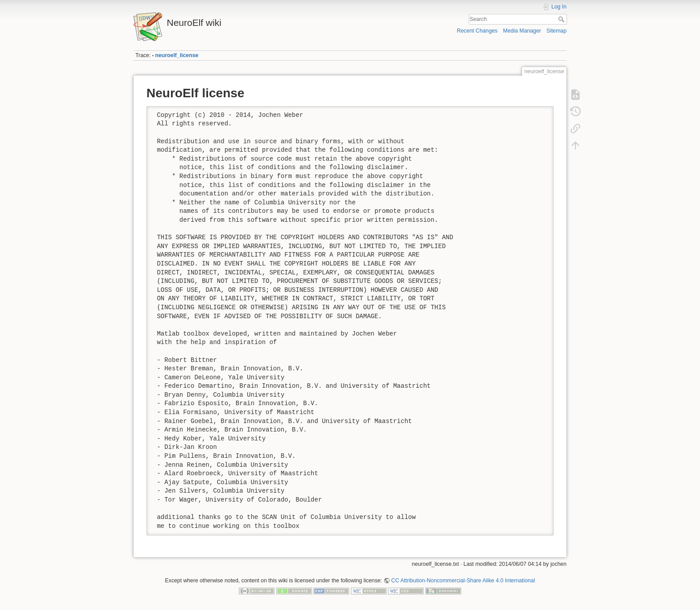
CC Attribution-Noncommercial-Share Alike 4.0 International (463, 581)
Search (562, 19)
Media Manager (522, 31)
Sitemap (556, 31)
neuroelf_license (177, 55)
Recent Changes (477, 31)
